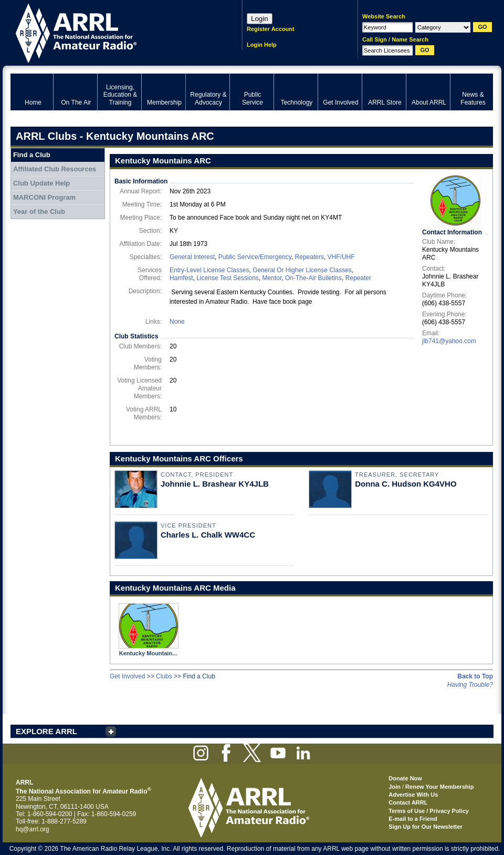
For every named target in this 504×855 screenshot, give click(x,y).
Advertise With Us (413, 795)
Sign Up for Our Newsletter (426, 827)
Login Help (262, 45)
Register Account (271, 29)
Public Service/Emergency (255, 257)
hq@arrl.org (33, 829)
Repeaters (309, 257)
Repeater (358, 278)
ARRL (113, 32)
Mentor (272, 278)
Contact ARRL (408, 802)
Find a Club (32, 155)
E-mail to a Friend (413, 819)
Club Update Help (41, 183)
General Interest (192, 257)
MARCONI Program (44, 197)
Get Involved (127, 676)
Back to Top (475, 676)
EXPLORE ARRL (46, 731)
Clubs (164, 676)
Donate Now (405, 778)
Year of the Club (39, 212)
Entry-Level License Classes (209, 270)
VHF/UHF (341, 257)
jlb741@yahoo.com (449, 341)
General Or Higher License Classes (302, 270)
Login (260, 19)
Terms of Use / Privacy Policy (429, 811)
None (177, 322)
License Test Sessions (228, 278)
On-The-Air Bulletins (313, 278)
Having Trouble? (470, 685)
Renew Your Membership (439, 787)
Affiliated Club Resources (55, 169)
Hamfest (181, 278)
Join (395, 787)
